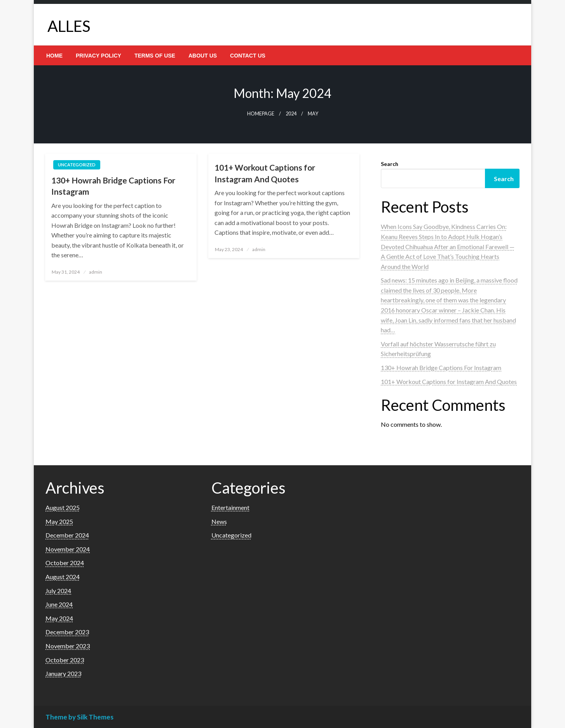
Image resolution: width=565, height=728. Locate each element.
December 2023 (67, 632)
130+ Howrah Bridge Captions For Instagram (113, 186)
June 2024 (59, 604)
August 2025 (63, 507)
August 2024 (63, 577)
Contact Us (248, 56)
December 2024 (67, 535)
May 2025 (59, 521)
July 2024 (58, 591)
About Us (203, 56)
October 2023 (65, 660)
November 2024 (68, 549)
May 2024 (59, 618)
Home (54, 56)
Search (390, 164)
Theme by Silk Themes (79, 717)
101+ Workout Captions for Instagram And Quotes (265, 173)
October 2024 (65, 563)
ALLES (69, 26)
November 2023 (68, 646)
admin (96, 272)
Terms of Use (155, 56)
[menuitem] (54, 56)
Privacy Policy (99, 56)
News (219, 521)
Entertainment (230, 507)
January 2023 (63, 673)
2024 (291, 114)
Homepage (261, 114)
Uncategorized (77, 165)
